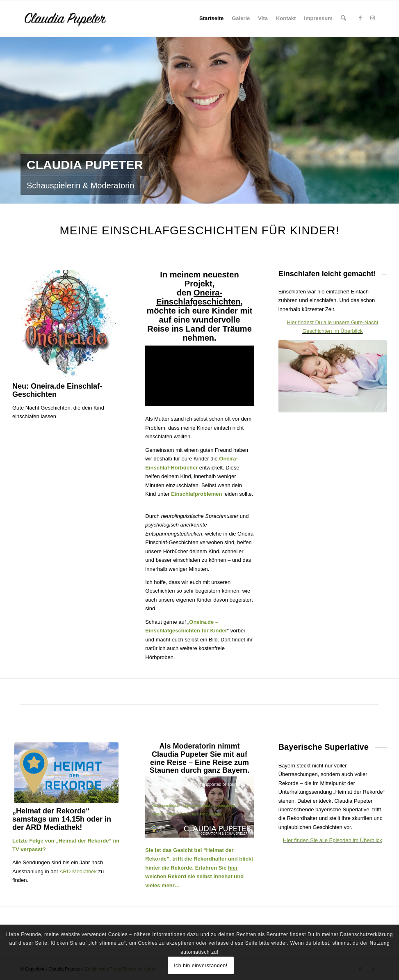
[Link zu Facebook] (360, 18)
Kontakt (286, 18)
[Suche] (343, 18)
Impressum (318, 18)
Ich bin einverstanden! (201, 966)
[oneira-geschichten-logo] (66, 324)
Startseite (211, 18)
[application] (199, 807)
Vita (263, 18)
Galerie (241, 18)
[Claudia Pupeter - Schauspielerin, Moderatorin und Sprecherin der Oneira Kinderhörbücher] (78, 18)
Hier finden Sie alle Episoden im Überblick (333, 840)
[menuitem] (343, 18)
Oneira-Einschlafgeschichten (198, 297)
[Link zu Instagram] (372, 18)
